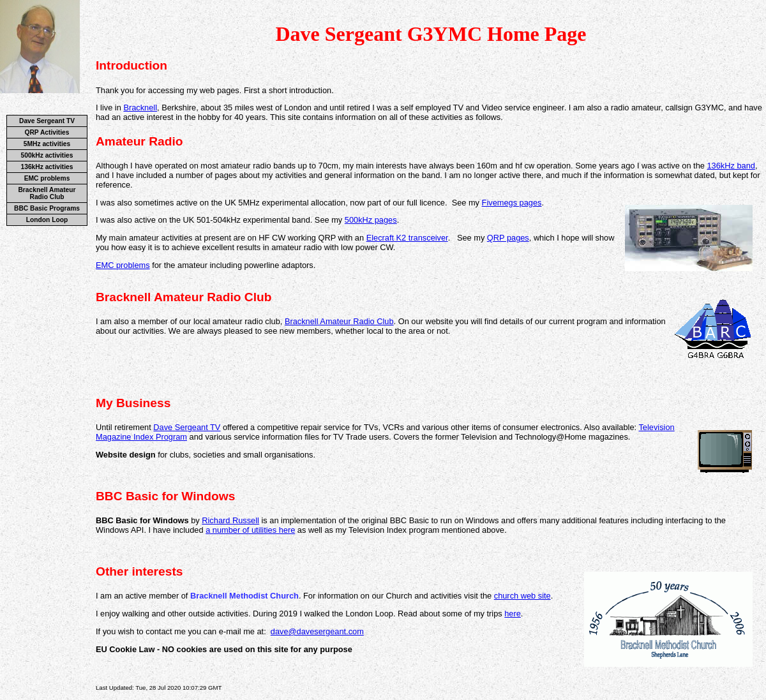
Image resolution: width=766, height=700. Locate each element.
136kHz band (731, 166)
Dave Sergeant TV (47, 121)
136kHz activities (47, 167)
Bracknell (140, 108)
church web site (522, 596)
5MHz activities (47, 144)
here (513, 614)
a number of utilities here (250, 530)
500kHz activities (47, 155)
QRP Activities (47, 132)
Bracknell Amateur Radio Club (47, 193)
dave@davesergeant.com (317, 631)
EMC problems (47, 178)
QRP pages (508, 238)
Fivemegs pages (512, 203)
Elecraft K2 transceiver (407, 238)
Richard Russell (230, 520)
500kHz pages (371, 220)
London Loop (47, 220)
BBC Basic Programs (47, 208)
